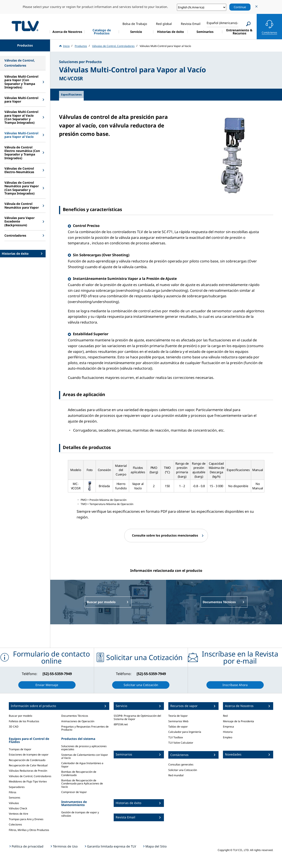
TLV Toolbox (176, 737)
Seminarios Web (178, 721)
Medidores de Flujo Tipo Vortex (28, 781)
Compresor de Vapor (74, 792)
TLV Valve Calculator (181, 743)
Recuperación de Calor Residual (28, 765)
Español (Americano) (222, 23)
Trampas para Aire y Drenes (26, 819)
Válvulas (14, 803)
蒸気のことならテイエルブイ (25, 26)
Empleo (228, 737)
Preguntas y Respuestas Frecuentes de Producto (85, 728)
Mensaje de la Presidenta (238, 721)
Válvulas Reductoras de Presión (28, 771)
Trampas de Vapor (20, 749)
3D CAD (14, 727)
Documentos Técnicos (75, 716)
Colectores (15, 824)
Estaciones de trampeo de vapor (29, 755)
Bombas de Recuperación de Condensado (79, 773)
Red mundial (176, 775)
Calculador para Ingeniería (185, 732)
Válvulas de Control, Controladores (30, 776)
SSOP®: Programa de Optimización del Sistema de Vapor (137, 717)
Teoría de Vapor (178, 716)
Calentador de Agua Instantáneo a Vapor (82, 765)
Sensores (15, 798)
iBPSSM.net (121, 724)
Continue (240, 7)
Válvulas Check (18, 808)
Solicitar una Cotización (183, 770)
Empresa (228, 727)
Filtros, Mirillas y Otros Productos (29, 830)
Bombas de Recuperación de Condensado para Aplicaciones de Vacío (82, 784)
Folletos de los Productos (24, 721)
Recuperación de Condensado (27, 760)
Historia (228, 732)
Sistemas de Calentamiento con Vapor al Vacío (85, 756)
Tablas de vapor (178, 727)
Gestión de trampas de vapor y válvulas (80, 814)
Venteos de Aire (19, 814)
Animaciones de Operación (78, 721)
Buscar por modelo (20, 716)
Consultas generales (181, 764)
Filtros (13, 792)
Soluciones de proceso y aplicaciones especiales (84, 748)
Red (225, 716)
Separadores (17, 787)
